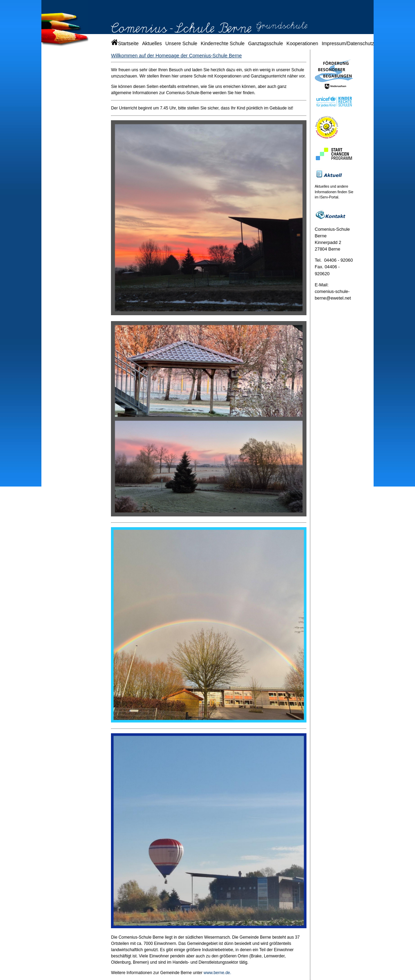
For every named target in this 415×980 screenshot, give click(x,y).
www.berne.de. (217, 973)
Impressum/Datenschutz (348, 43)
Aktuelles (152, 43)
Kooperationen (302, 43)
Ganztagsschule (265, 43)
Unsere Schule (181, 43)
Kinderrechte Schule (223, 43)
